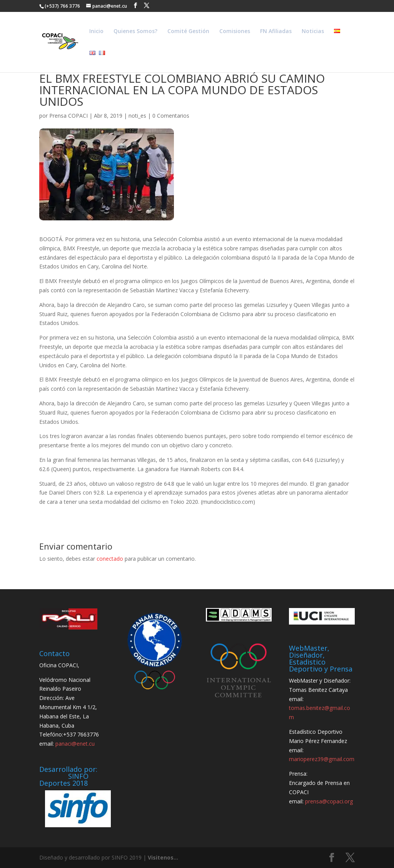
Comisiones (235, 32)
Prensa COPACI (68, 116)
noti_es (137, 116)
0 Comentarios (171, 116)
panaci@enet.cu (75, 744)
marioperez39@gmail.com (322, 759)
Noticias (313, 32)
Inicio (96, 32)
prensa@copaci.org (329, 801)
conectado (110, 559)
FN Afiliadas (276, 32)
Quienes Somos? (135, 32)
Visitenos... (163, 857)
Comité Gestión (188, 32)
